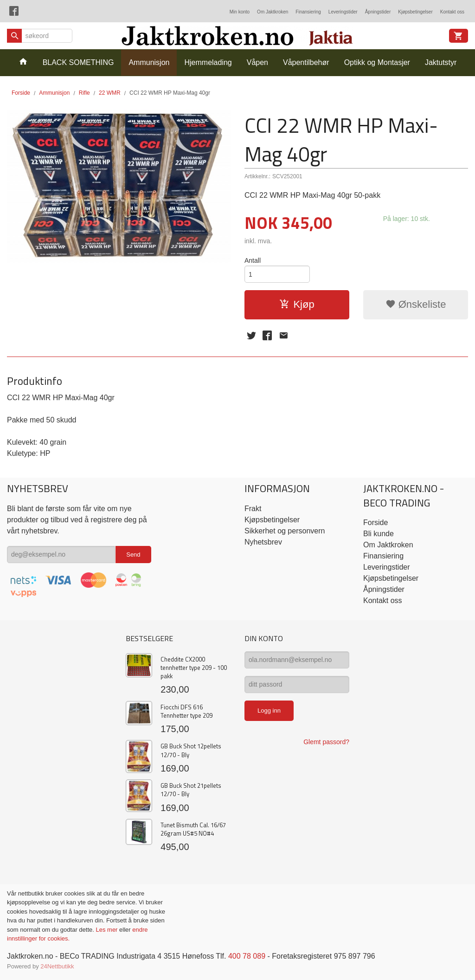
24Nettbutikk (57, 966)
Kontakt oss (452, 12)
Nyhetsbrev (263, 542)
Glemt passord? (326, 742)
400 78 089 (247, 956)
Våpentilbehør (306, 62)
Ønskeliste (416, 304)
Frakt (253, 509)
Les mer (107, 930)
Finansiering (308, 12)
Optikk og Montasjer (377, 62)
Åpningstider (378, 12)
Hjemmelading (208, 62)
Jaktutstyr (441, 62)
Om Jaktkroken (273, 12)
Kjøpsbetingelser (415, 12)
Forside (21, 93)
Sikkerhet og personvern (285, 531)
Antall (253, 260)
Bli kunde (379, 534)
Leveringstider (343, 12)
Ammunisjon (149, 62)
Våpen (257, 62)
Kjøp (297, 304)
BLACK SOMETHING (78, 62)
